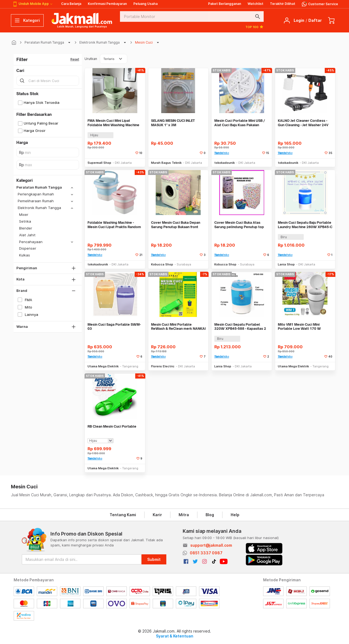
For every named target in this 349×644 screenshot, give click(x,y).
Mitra (184, 515)
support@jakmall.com (211, 545)
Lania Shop (286, 264)
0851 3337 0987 (206, 553)
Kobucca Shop (162, 264)
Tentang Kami (123, 515)
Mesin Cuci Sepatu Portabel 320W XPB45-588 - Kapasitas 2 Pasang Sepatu (240, 327)
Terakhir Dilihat (283, 4)
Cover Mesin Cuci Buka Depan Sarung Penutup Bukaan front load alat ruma (176, 225)
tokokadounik (225, 163)
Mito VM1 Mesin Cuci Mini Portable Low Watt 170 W (299, 327)
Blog (210, 515)
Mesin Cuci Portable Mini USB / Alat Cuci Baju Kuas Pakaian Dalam (240, 123)
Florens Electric (163, 366)
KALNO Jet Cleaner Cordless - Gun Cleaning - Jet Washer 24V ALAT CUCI (303, 123)
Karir (157, 515)
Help (235, 515)
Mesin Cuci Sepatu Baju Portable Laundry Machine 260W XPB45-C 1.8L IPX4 (305, 225)
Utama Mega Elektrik (103, 366)
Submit (154, 559)
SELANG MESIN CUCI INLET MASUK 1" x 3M (173, 123)
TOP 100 (255, 27)
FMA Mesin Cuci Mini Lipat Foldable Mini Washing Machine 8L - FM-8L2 (113, 123)
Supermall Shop (99, 163)
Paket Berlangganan (225, 4)
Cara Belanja (71, 4)
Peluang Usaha (145, 4)
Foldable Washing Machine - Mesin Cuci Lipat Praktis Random (114, 225)
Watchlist (255, 4)
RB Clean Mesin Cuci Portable (112, 426)
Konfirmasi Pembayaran (107, 4)
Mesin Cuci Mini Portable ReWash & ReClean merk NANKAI (178, 327)
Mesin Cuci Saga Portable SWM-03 (114, 327)
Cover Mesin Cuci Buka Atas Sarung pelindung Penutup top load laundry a (239, 225)
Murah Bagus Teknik (166, 163)
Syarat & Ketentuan (175, 636)
